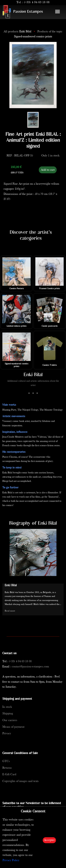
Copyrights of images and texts (20, 781)
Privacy (7, 734)
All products (18, 32)
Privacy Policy (11, 860)
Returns (7, 768)
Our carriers (10, 720)
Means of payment (13, 727)
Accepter (49, 840)
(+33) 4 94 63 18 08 (37, 2)
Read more (10, 611)
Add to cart (48, 170)
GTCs (6, 761)
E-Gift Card (9, 775)
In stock (7, 707)
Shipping (8, 714)
